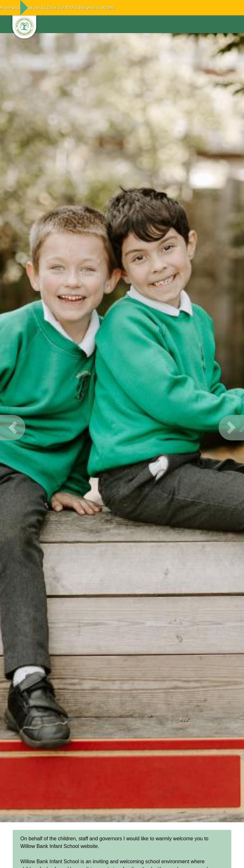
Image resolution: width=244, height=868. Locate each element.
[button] (13, 428)
